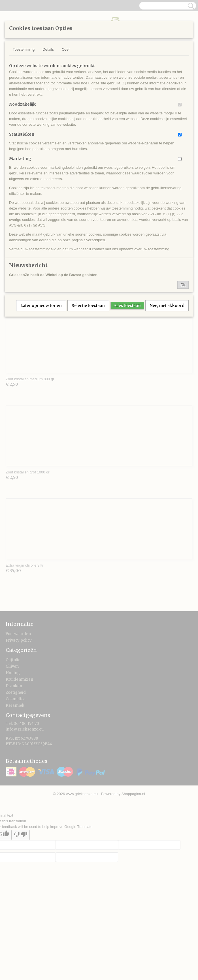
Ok (183, 285)
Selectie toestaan (88, 306)
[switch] (180, 105)
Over (66, 49)
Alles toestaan (127, 306)
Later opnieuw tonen (41, 306)
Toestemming (24, 49)
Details (48, 49)
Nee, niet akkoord (167, 306)
